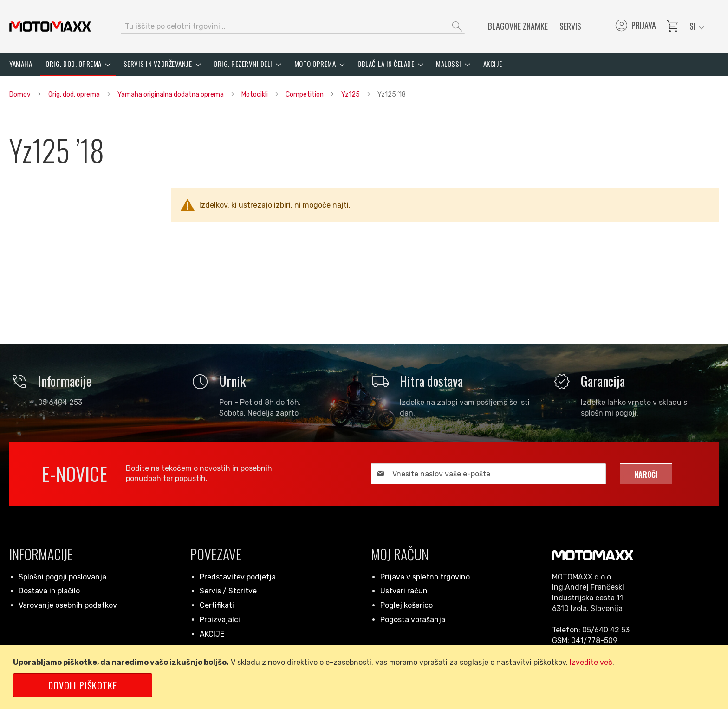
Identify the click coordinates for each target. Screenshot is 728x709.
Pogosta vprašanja (413, 620)
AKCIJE (212, 634)
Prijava (635, 26)
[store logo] (50, 26)
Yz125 (351, 94)
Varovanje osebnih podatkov (68, 605)
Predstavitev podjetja (238, 577)
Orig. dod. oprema (75, 94)
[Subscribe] (646, 474)
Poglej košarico (406, 605)
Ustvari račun (404, 591)
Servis (570, 26)
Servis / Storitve (228, 591)
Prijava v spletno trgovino (425, 577)
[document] (366, 677)
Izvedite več (591, 662)
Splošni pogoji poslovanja (62, 577)
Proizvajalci (220, 620)
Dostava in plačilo (49, 591)
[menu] (364, 65)
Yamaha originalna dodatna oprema (171, 94)
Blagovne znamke (518, 26)
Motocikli (255, 94)
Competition (305, 94)
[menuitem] (21, 64)
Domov (21, 94)
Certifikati (217, 605)
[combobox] (293, 26)
